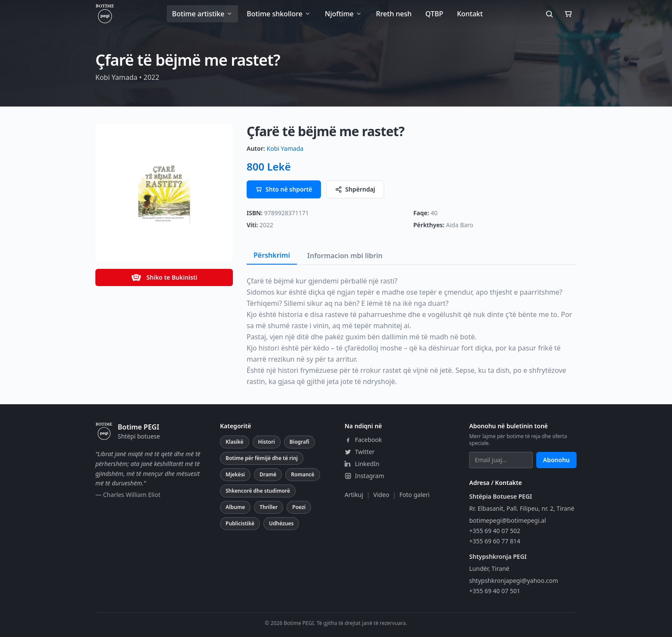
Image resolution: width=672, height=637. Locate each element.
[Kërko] (549, 14)
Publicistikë (240, 523)
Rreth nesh (394, 14)
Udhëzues (281, 523)
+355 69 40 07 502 (495, 531)
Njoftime (344, 14)
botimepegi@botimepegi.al (508, 520)
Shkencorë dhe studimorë (258, 491)
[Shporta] (568, 14)
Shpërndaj (355, 189)
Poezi (299, 507)
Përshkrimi (272, 255)
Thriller (269, 507)
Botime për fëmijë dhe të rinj (262, 458)
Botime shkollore (279, 14)
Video (381, 495)
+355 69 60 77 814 (495, 541)
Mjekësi (235, 474)
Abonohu (556, 460)
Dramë (268, 474)
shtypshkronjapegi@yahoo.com (514, 581)
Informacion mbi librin (345, 256)
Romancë (302, 474)
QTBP (434, 14)
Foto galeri (415, 495)
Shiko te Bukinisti (164, 277)
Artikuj (354, 495)
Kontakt (470, 14)
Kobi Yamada (285, 148)
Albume (235, 507)
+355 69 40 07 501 (495, 591)
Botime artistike (202, 14)
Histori (267, 442)
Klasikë (235, 442)
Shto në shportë (284, 189)
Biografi (299, 442)
